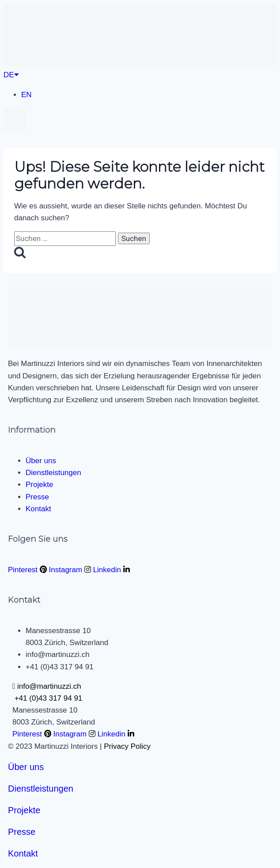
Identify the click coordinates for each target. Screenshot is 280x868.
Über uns (26, 767)
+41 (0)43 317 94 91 (47, 698)
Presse (22, 832)
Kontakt (23, 853)
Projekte (24, 810)
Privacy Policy (127, 746)
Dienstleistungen (41, 789)
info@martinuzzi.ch (47, 686)
